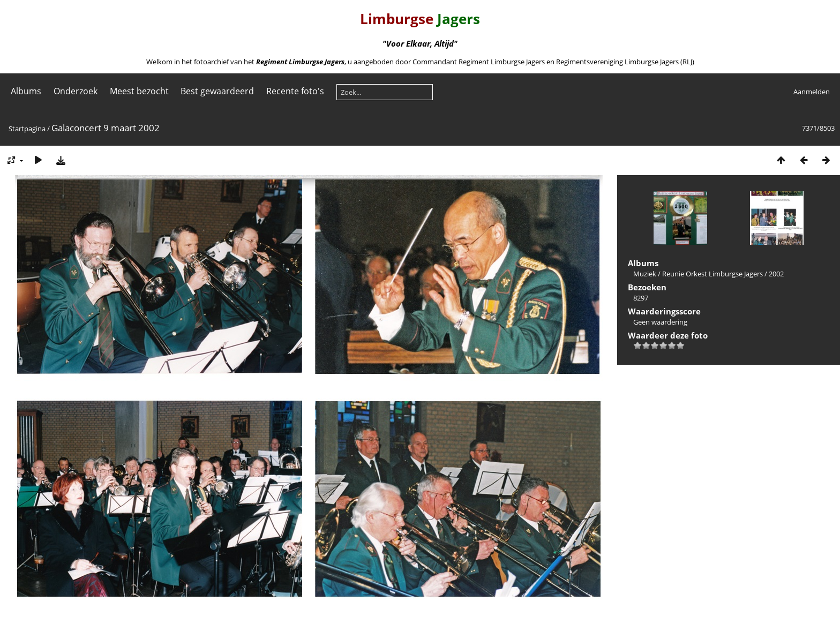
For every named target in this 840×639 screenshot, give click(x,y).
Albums (26, 91)
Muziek (645, 274)
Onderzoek (76, 91)
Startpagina (27, 129)
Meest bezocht (139, 91)
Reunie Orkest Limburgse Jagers (712, 274)
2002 (776, 274)
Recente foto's (295, 91)
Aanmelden (812, 92)
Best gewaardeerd (217, 91)
